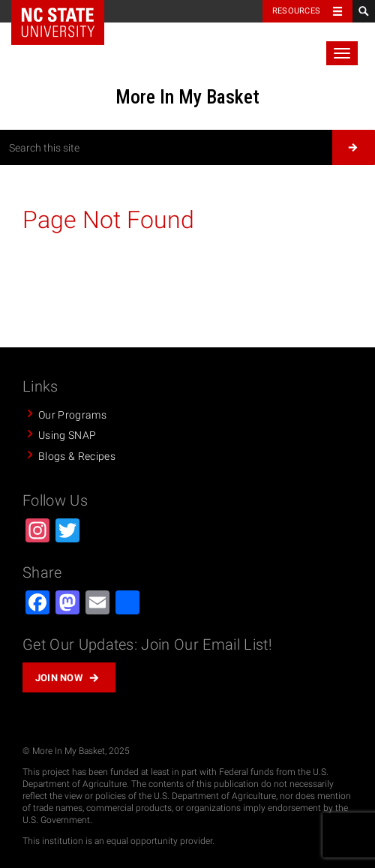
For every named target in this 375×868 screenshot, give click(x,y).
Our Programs (72, 415)
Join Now (59, 678)
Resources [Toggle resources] (296, 11)
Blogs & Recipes (77, 456)
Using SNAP (67, 435)
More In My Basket (187, 97)
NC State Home (58, 23)
